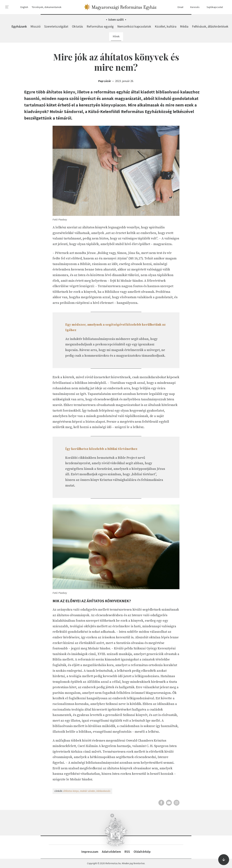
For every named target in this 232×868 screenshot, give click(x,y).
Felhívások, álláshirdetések (210, 26)
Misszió (36, 26)
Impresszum (90, 852)
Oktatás (77, 26)
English (24, 7)
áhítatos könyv (71, 791)
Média (184, 26)
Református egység (100, 26)
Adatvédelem (111, 852)
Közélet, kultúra (166, 26)
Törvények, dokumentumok (47, 7)
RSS (127, 852)
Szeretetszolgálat (56, 26)
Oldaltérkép (142, 852)
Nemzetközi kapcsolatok (134, 26)
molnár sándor (88, 791)
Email (179, 7)
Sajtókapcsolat (213, 7)
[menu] (7, 7)
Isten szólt (116, 20)
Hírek (116, 36)
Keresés (193, 7)
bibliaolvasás (103, 791)
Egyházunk (19, 26)
